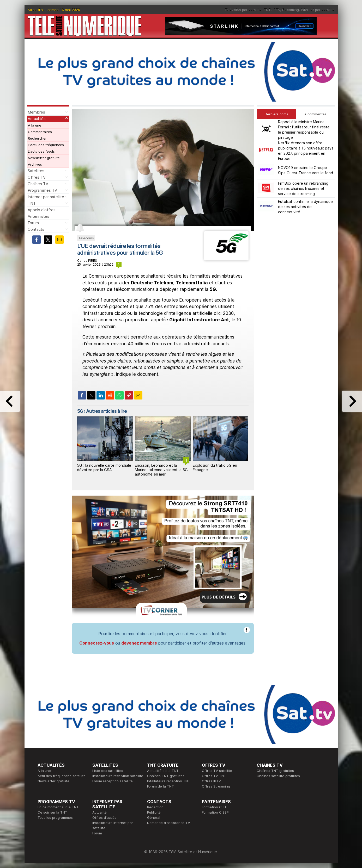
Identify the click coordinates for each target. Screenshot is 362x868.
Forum (33, 223)
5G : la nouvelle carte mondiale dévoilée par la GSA (104, 467)
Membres (36, 112)
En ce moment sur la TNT (58, 807)
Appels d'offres (42, 210)
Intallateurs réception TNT (169, 781)
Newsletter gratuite (44, 158)
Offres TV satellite (217, 771)
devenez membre (139, 643)
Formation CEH (214, 807)
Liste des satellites (108, 771)
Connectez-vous (97, 643)
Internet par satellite (318, 10)
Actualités (37, 119)
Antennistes (38, 216)
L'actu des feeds (41, 151)
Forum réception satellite (113, 781)
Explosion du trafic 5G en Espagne (215, 467)
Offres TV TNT (214, 776)
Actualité (99, 812)
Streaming (291, 10)
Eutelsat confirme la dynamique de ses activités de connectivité (305, 207)
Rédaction (155, 807)
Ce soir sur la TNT (52, 812)
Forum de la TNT (161, 786)
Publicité (154, 812)
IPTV (276, 10)
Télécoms (86, 238)
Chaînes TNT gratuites (166, 776)
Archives (35, 164)
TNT (267, 10)
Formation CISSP (215, 812)
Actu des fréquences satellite (62, 776)
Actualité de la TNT (163, 771)
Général (154, 817)
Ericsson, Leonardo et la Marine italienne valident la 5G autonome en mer (161, 470)
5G (80, 411)
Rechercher (37, 138)
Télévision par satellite (243, 10)
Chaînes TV (38, 184)
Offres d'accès (104, 817)
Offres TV (37, 177)
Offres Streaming (216, 786)
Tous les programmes (55, 817)
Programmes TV (42, 190)
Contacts (36, 229)
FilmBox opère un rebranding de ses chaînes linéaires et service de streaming (303, 188)
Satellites (36, 171)
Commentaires (40, 132)
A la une (35, 125)
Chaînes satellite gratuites (278, 776)
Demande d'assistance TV (169, 823)
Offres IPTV (211, 781)
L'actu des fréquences (46, 145)
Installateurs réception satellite (118, 776)
